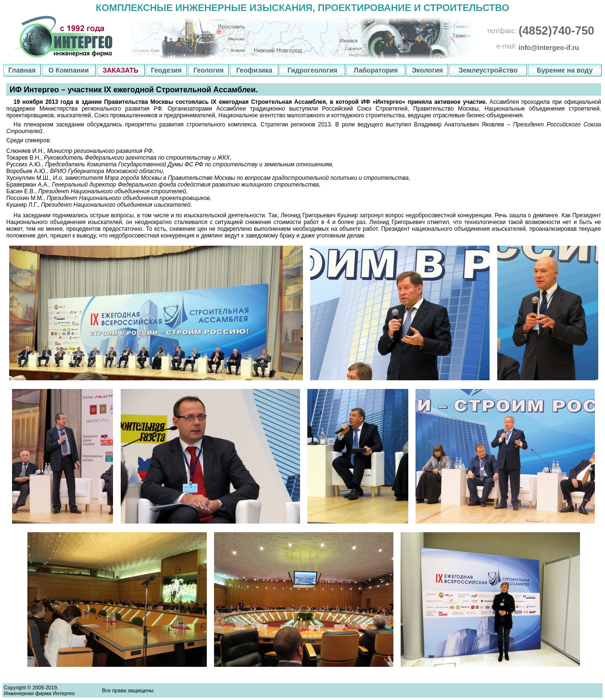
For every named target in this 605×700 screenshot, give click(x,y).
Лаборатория (376, 70)
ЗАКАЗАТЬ (120, 70)
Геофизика (254, 70)
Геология (208, 70)
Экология (427, 70)
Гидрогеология (313, 70)
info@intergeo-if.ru (549, 48)
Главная (22, 70)
